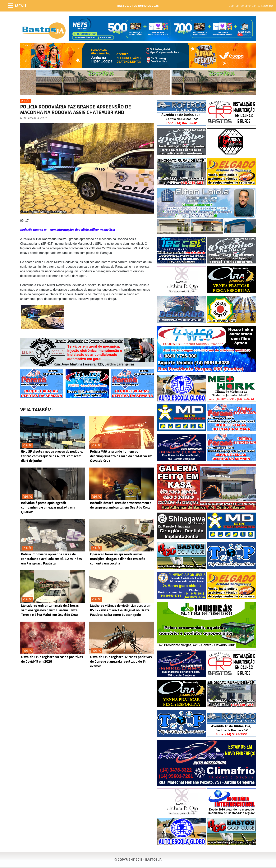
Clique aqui (267, 6)
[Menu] (17, 6)
